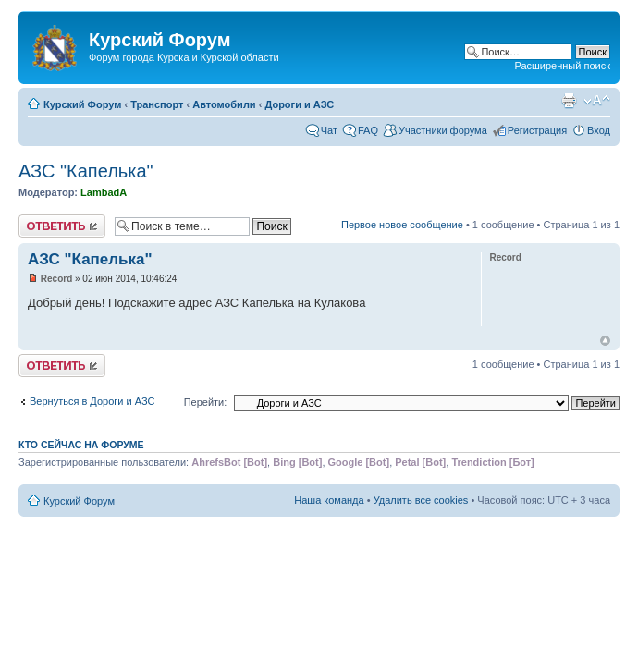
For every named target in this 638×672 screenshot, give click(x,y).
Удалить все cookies (421, 500)
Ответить (62, 226)
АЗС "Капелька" (86, 171)
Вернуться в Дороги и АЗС (92, 401)
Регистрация (537, 130)
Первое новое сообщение (402, 225)
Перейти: (206, 402)
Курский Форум (82, 104)
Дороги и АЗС (299, 104)
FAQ (368, 130)
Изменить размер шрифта (597, 101)
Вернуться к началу (605, 341)
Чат (329, 130)
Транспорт (157, 104)
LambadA (104, 192)
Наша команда (329, 500)
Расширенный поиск (562, 66)
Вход (599, 130)
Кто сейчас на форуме (81, 445)
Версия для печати (569, 101)
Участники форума (443, 130)
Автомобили (224, 104)
